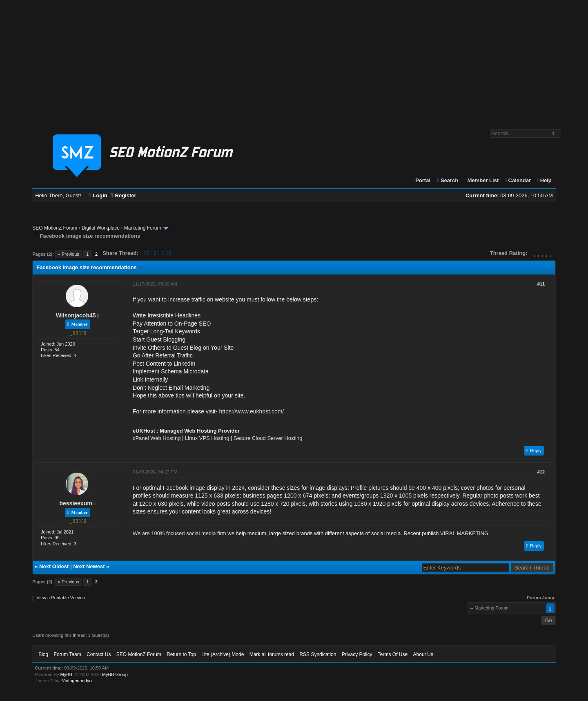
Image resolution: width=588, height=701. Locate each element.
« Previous (69, 254)
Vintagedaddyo (77, 681)
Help (544, 180)
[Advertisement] (294, 60)
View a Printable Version (61, 598)
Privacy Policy (357, 654)
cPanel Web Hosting (157, 438)
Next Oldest (54, 566)
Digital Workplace (101, 228)
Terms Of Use (393, 654)
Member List (481, 180)
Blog (43, 654)
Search (447, 180)
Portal (421, 180)
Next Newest (89, 566)
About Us (423, 654)
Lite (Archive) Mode (223, 654)
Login (98, 195)
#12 (541, 472)
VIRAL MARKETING (464, 533)
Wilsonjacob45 (76, 315)
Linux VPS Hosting (207, 438)
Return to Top (181, 654)
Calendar (518, 180)
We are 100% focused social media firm (179, 533)
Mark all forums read (272, 654)
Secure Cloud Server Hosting (268, 438)
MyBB (66, 674)
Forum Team (68, 654)
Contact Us (99, 654)
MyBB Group (115, 674)
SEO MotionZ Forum (55, 228)
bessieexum (76, 503)
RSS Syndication (318, 654)
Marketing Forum (143, 228)
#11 (541, 284)
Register (123, 195)
